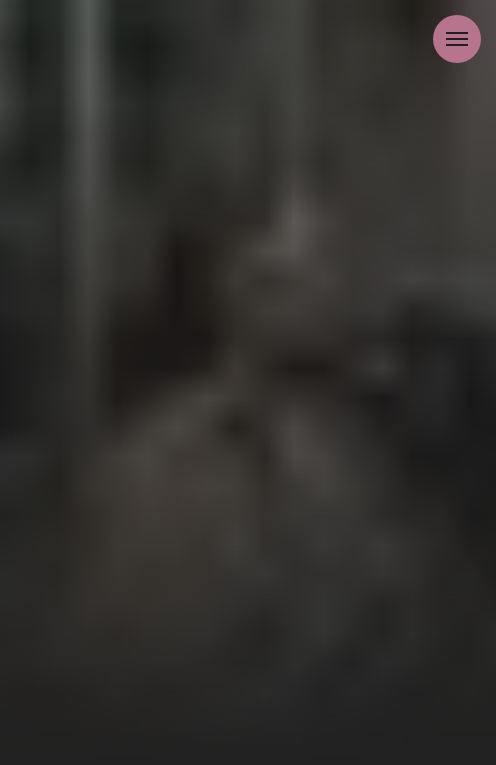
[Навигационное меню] (457, 39)
